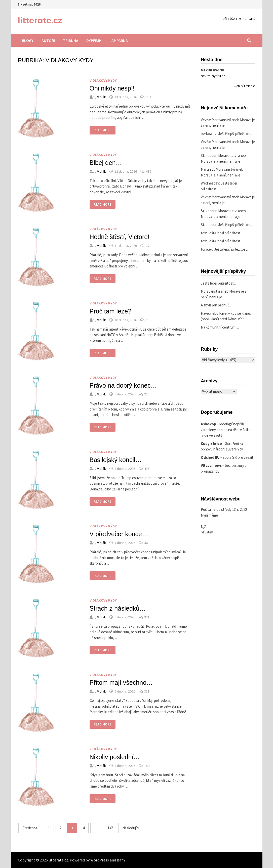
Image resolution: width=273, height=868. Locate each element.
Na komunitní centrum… (220, 327)
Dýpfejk (94, 40)
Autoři (48, 40)
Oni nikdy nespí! (112, 88)
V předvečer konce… (119, 534)
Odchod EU (210, 457)
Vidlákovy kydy (103, 80)
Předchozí (30, 828)
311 (147, 691)
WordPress (100, 860)
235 (149, 320)
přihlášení (230, 18)
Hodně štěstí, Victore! (120, 237)
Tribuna (71, 40)
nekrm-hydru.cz (213, 76)
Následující (131, 828)
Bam (121, 860)
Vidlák (102, 97)
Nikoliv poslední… (115, 757)
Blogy (28, 40)
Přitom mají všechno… (121, 682)
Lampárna (119, 40)
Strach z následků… (118, 608)
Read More (102, 131)
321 (147, 617)
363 (147, 543)
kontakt (249, 18)
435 (147, 469)
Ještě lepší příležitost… (236, 134)
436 (149, 171)
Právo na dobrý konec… (123, 385)
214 (147, 394)
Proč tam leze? (111, 311)
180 (147, 766)
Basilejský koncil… (116, 460)
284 (149, 97)
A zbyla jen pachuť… (217, 305)
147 (110, 828)
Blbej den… (106, 163)
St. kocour (209, 155)
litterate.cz (40, 20)
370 (149, 246)
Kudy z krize (211, 444)
